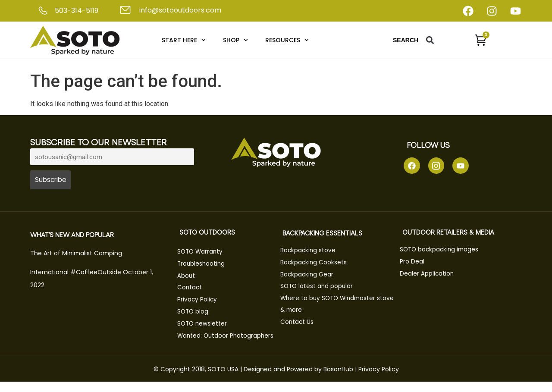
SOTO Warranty (204, 254)
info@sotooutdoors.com (180, 10)
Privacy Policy (200, 300)
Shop (235, 40)
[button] (430, 40)
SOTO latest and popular (320, 287)
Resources (287, 40)
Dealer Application (430, 275)
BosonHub (338, 379)
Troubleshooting (204, 265)
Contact (193, 289)
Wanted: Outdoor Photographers (206, 340)
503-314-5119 (77, 11)
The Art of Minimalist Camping (76, 255)
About (189, 277)
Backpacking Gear (310, 276)
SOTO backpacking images (444, 251)
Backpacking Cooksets (317, 264)
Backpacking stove (311, 252)
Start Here (184, 40)
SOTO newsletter (205, 323)
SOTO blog (196, 312)
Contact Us (300, 321)
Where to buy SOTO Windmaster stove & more (332, 304)
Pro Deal (415, 263)
